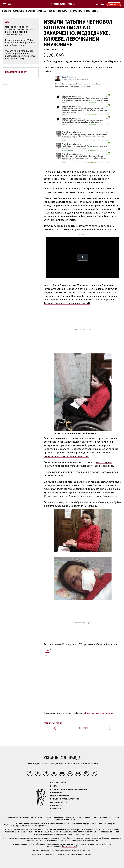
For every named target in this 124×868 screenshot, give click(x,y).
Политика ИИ (56, 792)
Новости (6, 11)
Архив (95, 11)
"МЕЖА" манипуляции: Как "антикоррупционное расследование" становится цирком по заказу (20, 55)
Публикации (18, 11)
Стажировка (56, 805)
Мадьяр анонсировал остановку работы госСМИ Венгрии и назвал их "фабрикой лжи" (19, 31)
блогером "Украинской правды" (62, 485)
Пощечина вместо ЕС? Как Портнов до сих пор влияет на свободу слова (20, 43)
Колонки (31, 11)
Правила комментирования (99, 713)
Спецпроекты (76, 11)
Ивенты (52, 11)
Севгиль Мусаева (71, 844)
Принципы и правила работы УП (65, 799)
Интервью (42, 11)
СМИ (47, 651)
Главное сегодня (53, 723)
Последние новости (16, 72)
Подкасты (62, 11)
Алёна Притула (105, 844)
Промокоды (56, 809)
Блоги (87, 11)
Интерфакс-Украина (20, 826)
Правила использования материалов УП (69, 789)
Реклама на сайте (58, 783)
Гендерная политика (60, 796)
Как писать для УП (58, 802)
